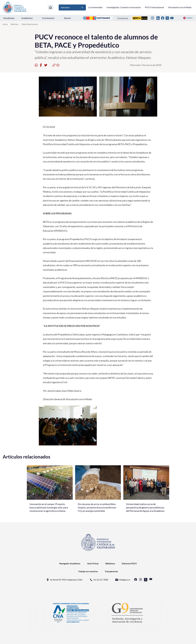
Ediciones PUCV (129, 563)
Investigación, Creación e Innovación (124, 7)
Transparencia (123, 18)
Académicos (27, 18)
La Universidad (95, 7)
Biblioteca (110, 563)
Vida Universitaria (30, 24)
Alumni (67, 18)
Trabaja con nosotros (88, 571)
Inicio (5, 24)
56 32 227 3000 (99, 580)
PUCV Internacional (154, 7)
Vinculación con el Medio (180, 7)
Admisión (72, 7)
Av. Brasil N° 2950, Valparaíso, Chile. (64, 580)
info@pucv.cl (123, 580)
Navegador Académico (70, 563)
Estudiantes (9, 18)
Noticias (14, 24)
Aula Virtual (93, 563)
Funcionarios (48, 18)
